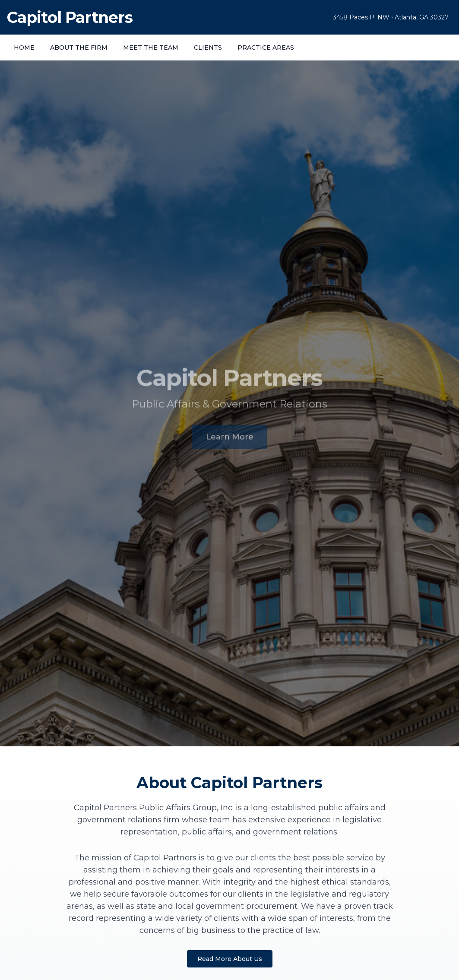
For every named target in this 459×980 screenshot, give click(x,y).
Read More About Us (230, 959)
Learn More (230, 439)
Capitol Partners (70, 17)
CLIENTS (208, 48)
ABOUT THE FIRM (79, 48)
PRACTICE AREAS (266, 48)
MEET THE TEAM (151, 48)
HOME (24, 48)
